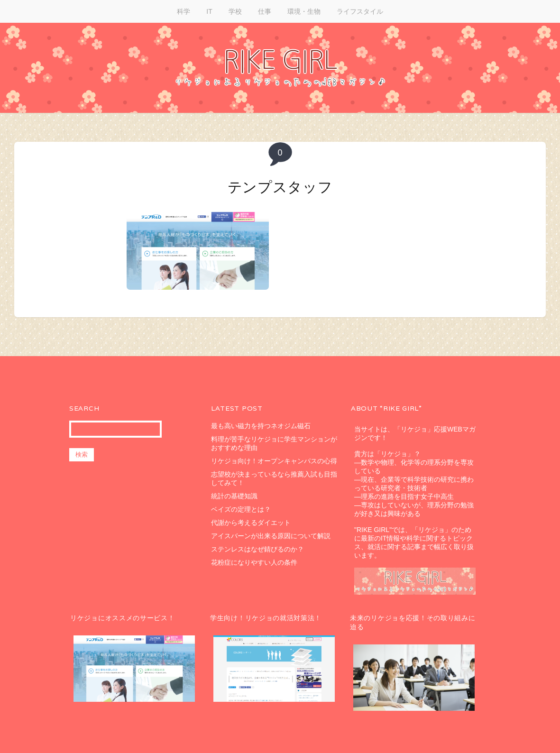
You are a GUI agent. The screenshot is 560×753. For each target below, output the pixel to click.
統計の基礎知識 (234, 496)
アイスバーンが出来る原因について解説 (271, 536)
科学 (184, 11)
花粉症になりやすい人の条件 (254, 562)
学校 (235, 11)
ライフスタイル (360, 11)
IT (209, 11)
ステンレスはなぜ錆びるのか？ (257, 549)
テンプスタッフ (280, 187)
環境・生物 (304, 11)
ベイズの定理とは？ (241, 509)
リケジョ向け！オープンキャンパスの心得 (274, 461)
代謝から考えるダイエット (251, 523)
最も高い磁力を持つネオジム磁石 (261, 426)
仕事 (265, 11)
